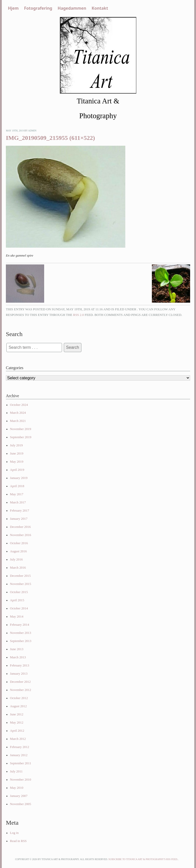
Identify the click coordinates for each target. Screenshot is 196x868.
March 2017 (18, 502)
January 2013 (19, 674)
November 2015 (21, 584)
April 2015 (17, 600)
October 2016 (19, 543)
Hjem (13, 8)
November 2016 (21, 535)
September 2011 (21, 763)
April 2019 (17, 470)
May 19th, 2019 (15, 131)
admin (32, 131)
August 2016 (18, 551)
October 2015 (19, 592)
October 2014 (19, 608)
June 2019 (17, 453)
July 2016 (16, 559)
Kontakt (100, 8)
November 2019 (21, 429)
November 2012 (21, 690)
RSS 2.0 (79, 315)
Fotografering (38, 8)
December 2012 (20, 682)
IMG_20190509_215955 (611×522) (50, 138)
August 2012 (18, 706)
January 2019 (19, 478)
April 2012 (17, 731)
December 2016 (20, 527)
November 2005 (21, 804)
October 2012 (19, 698)
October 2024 (19, 405)
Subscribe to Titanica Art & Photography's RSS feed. (143, 859)
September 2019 (21, 437)
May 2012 (17, 723)
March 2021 (18, 421)
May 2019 (17, 462)
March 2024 (18, 413)
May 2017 (17, 494)
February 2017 (20, 511)
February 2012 (20, 747)
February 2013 (20, 665)
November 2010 (21, 780)
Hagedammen (72, 8)
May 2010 (17, 788)
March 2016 (18, 568)
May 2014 (17, 617)
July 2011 (16, 771)
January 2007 (19, 796)
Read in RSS (18, 841)
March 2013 (18, 657)
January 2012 (19, 755)
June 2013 (17, 649)
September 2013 (21, 641)
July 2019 (16, 445)
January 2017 (19, 519)
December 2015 (20, 576)
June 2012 (17, 714)
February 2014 (20, 625)
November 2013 (21, 633)
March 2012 (18, 739)
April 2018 (17, 486)
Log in (14, 833)
